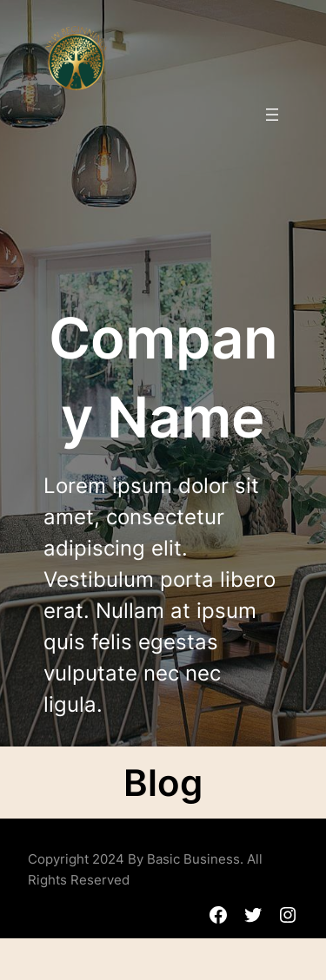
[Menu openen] (272, 115)
